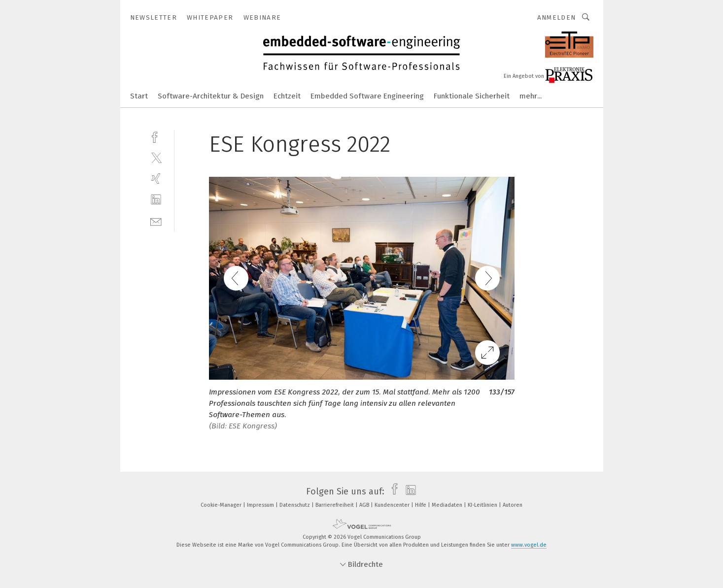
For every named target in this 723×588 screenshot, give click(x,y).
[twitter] (156, 157)
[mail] (156, 221)
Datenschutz (295, 505)
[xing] (156, 179)
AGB (365, 505)
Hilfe (421, 505)
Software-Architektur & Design (211, 96)
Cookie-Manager (222, 505)
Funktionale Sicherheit (472, 96)
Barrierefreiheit (335, 505)
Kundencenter (393, 505)
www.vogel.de (529, 545)
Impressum (261, 505)
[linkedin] (156, 200)
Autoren (513, 505)
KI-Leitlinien (483, 505)
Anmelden (557, 17)
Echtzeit (287, 96)
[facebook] (156, 136)
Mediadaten (448, 505)
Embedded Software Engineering (367, 96)
